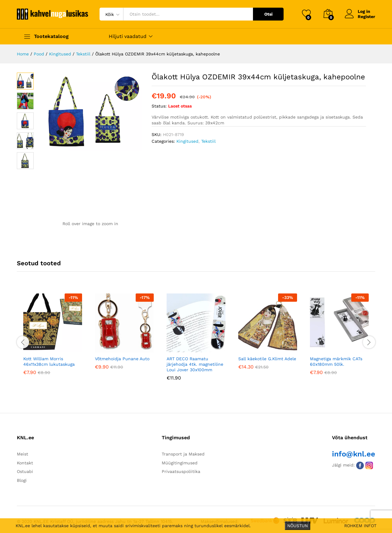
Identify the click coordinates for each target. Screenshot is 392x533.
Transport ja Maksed (183, 454)
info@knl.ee (354, 454)
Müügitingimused (180, 463)
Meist (23, 454)
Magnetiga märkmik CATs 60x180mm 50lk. (336, 361)
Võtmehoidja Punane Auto (122, 359)
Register (366, 17)
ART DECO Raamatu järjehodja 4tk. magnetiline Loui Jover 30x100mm (195, 364)
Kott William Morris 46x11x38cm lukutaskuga (49, 361)
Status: (159, 106)
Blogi (22, 480)
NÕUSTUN (298, 526)
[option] (53, 339)
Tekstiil (208, 141)
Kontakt (25, 463)
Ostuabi (25, 471)
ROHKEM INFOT (360, 526)
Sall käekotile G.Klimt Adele (267, 359)
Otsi (268, 14)
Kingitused (187, 141)
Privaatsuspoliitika (181, 471)
